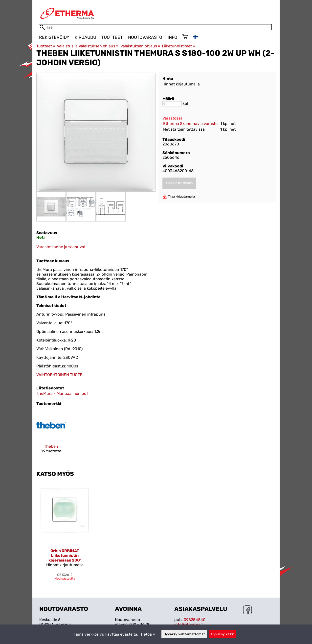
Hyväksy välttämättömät (184, 634)
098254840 (195, 620)
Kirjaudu (85, 37)
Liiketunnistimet (178, 46)
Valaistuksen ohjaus (140, 46)
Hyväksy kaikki (223, 634)
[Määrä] (172, 104)
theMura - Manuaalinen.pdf (63, 393)
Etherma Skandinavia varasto (190, 124)
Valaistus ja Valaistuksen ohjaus (88, 46)
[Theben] (51, 436)
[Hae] (155, 27)
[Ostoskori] (185, 37)
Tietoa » (148, 634)
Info (172, 37)
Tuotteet (112, 37)
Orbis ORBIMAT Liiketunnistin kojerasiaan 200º (65, 555)
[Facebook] (247, 610)
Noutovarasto (145, 37)
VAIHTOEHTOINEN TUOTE (59, 375)
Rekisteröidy (54, 37)
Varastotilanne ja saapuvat (61, 247)
